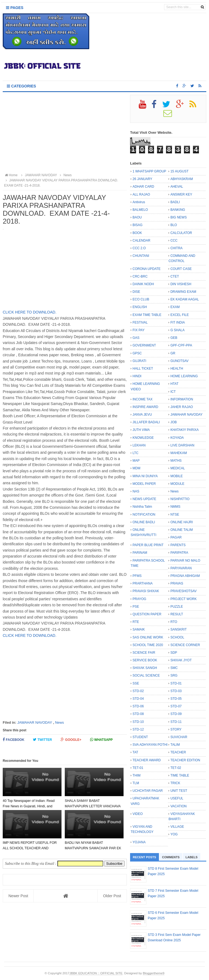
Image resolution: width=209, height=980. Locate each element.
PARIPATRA (179, 553)
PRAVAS (177, 583)
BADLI (175, 202)
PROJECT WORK (183, 599)
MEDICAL (178, 468)
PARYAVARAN (181, 568)
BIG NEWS (179, 217)
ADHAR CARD (143, 187)
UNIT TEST (179, 791)
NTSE (175, 515)
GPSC (137, 353)
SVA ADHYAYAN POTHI (150, 745)
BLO (174, 225)
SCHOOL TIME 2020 (148, 645)
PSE (136, 607)
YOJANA (139, 842)
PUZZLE (177, 607)
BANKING (178, 210)
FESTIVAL (140, 322)
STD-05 (176, 699)
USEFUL (177, 798)
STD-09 (176, 714)
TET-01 (138, 768)
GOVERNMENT (144, 345)
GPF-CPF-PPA (181, 345)
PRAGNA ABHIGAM (185, 576)
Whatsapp (101, 740)
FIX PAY (139, 330)
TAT (135, 752)
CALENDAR (141, 241)
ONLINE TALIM (182, 530)
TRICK (175, 783)
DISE (136, 292)
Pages (15, 8)
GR (173, 353)
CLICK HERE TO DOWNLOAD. (30, 312)
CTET (175, 276)
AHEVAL (177, 187)
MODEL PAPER (144, 484)
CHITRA (176, 248)
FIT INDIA (178, 322)
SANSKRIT (179, 629)
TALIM (175, 745)
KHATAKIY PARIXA (185, 430)
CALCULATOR (181, 233)
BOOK (137, 233)
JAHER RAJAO (182, 407)
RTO (174, 622)
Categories (21, 86)
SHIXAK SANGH (145, 668)
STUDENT (140, 737)
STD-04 (138, 699)
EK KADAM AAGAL (185, 299)
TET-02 (176, 768)
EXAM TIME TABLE (147, 315)
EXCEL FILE (180, 315)
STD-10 (138, 722)
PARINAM (140, 553)
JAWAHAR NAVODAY (35, 722)
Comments (171, 857)
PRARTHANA (143, 583)
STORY (176, 729)
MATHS (176, 461)
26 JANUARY (142, 179)
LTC (136, 453)
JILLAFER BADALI (146, 422)
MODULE (177, 484)
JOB (173, 422)
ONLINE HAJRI (182, 522)
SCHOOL (177, 637)
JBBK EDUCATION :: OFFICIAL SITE (96, 973)
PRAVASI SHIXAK (146, 591)
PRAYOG (139, 599)
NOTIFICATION (144, 515)
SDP (174, 653)
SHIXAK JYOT (181, 660)
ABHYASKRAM (182, 179)
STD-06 (138, 706)
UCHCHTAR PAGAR (148, 791)
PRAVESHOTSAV (183, 591)
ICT (173, 392)
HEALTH (177, 369)
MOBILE (176, 476)
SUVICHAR (179, 737)
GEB (174, 338)
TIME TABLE (180, 775)
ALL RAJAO (141, 194)
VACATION (179, 806)
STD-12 (138, 729)
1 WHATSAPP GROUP (149, 171)
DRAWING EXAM (183, 292)
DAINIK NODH (143, 284)
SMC (174, 668)
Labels (192, 857)
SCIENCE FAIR (144, 653)
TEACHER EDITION (185, 760)
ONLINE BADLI (144, 522)
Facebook (13, 740)
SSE (136, 683)
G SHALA (177, 330)
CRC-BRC (140, 276)
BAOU (137, 217)
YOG (174, 834)
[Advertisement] (65, 133)
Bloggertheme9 (154, 973)
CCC (174, 241)
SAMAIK (139, 629)
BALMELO (140, 210)
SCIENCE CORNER (185, 645)
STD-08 (138, 714)
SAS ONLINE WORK (148, 637)
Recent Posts (145, 857)
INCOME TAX (143, 399)
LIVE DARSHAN (182, 445)
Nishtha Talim (142, 507)
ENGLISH (140, 307)
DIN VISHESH (181, 284)
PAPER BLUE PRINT (148, 545)
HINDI (137, 376)
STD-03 (176, 691)
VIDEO (138, 814)
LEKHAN (139, 445)
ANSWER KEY (181, 194)
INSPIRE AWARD (145, 407)
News (59, 722)
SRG (174, 675)
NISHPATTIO (180, 499)
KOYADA (177, 438)
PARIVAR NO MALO (185, 561)
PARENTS (178, 545)
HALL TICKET (143, 369)
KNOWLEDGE (143, 438)
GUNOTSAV (179, 361)
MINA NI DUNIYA (145, 476)
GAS (136, 338)
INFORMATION (182, 399)
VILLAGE (177, 827)
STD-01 (176, 683)
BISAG (138, 225)
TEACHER (178, 752)
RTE (136, 622)
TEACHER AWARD (147, 760)
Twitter (42, 740)
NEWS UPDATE (144, 499)
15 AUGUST (179, 171)
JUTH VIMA (141, 430)
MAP (136, 461)
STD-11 (176, 722)
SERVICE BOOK (145, 660)
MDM (136, 468)
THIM (136, 775)
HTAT (174, 384)
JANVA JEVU (142, 415)
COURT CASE (181, 269)
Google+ (71, 740)
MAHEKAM (179, 453)
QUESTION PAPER (147, 614)
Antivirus (139, 202)
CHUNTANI (141, 256)
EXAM (175, 307)
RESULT (177, 614)
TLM (136, 783)
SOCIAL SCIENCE (146, 675)
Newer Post (18, 896)
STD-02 (138, 691)
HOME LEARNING (184, 376)
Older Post (112, 896)
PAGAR (176, 537)
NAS (136, 491)
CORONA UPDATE (147, 269)
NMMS (175, 507)
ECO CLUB (141, 299)
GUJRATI (139, 361)
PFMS (137, 576)
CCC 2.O (139, 248)
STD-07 (176, 706)
